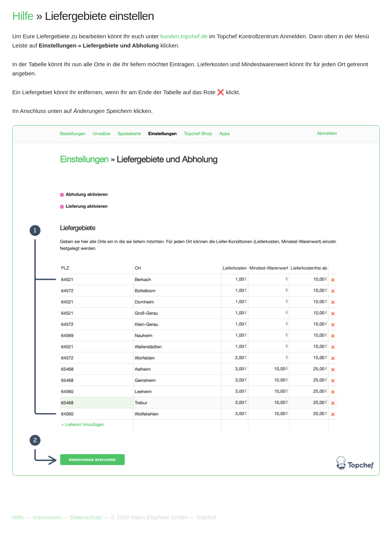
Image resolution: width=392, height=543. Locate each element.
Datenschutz (86, 517)
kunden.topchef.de (184, 36)
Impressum (47, 517)
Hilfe (23, 16)
